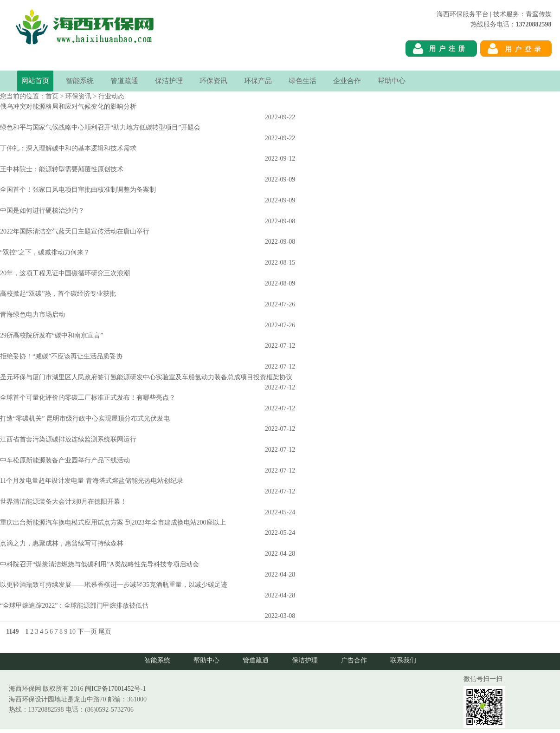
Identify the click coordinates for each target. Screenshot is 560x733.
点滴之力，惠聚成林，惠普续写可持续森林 (62, 543)
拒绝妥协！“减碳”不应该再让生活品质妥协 (61, 356)
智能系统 (80, 81)
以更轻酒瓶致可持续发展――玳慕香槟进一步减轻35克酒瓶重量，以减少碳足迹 (114, 585)
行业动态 (111, 96)
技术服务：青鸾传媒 (522, 14)
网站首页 (35, 81)
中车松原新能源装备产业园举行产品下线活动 (65, 460)
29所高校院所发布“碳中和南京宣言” (51, 335)
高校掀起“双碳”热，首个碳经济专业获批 (58, 294)
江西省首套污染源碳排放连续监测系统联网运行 (68, 439)
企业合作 (347, 81)
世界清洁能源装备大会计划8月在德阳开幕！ (63, 502)
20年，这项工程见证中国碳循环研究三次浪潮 (65, 273)
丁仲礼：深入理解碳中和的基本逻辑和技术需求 (68, 148)
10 (72, 632)
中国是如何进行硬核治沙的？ (42, 211)
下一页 (87, 632)
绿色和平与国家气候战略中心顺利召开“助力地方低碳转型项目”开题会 (100, 127)
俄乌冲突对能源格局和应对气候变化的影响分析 (68, 107)
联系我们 (403, 660)
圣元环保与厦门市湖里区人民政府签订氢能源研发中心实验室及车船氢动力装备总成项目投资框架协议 (146, 377)
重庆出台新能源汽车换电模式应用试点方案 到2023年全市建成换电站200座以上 (113, 522)
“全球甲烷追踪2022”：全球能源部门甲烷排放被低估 (74, 606)
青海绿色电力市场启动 (32, 315)
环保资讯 (213, 81)
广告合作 (354, 660)
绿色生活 (303, 81)
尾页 (105, 632)
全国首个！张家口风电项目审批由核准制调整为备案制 (78, 190)
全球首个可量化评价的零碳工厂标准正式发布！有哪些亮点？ (88, 398)
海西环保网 (535, 65)
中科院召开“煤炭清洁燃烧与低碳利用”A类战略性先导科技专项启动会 (100, 564)
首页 (52, 96)
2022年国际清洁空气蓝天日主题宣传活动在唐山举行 (75, 231)
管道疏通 (124, 81)
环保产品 (258, 81)
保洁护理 (169, 81)
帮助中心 (392, 81)
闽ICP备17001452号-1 (115, 689)
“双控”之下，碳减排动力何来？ (45, 252)
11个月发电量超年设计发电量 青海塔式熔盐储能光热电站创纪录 (92, 481)
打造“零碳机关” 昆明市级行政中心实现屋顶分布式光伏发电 (85, 418)
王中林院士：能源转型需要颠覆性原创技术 (62, 169)
